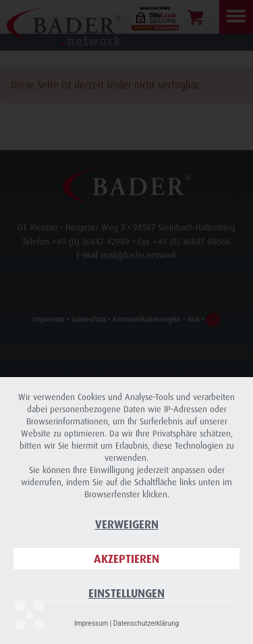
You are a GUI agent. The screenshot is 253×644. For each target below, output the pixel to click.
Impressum (91, 623)
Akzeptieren (126, 559)
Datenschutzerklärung (146, 623)
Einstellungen (126, 593)
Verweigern (127, 524)
